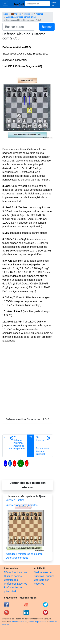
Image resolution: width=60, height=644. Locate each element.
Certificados (11, 580)
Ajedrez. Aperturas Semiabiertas (21, 17)
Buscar (47, 27)
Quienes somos (13, 576)
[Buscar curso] (37, 4)
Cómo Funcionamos (15, 572)
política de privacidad (37, 622)
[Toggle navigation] (5, 3)
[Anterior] (17, 446)
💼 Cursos (16, 14)
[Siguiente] (43, 446)
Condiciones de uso (19, 622)
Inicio (5, 14)
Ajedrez (39, 14)
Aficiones (28, 14)
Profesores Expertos (16, 584)
